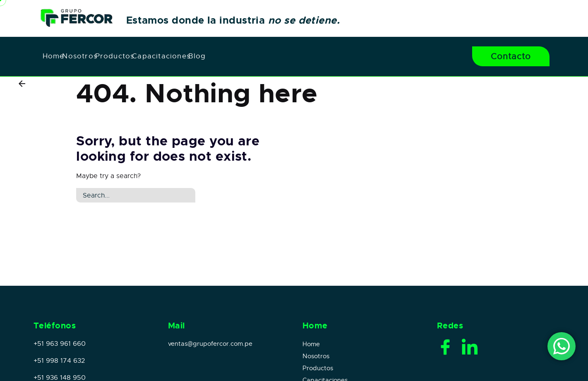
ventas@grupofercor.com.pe (210, 344)
